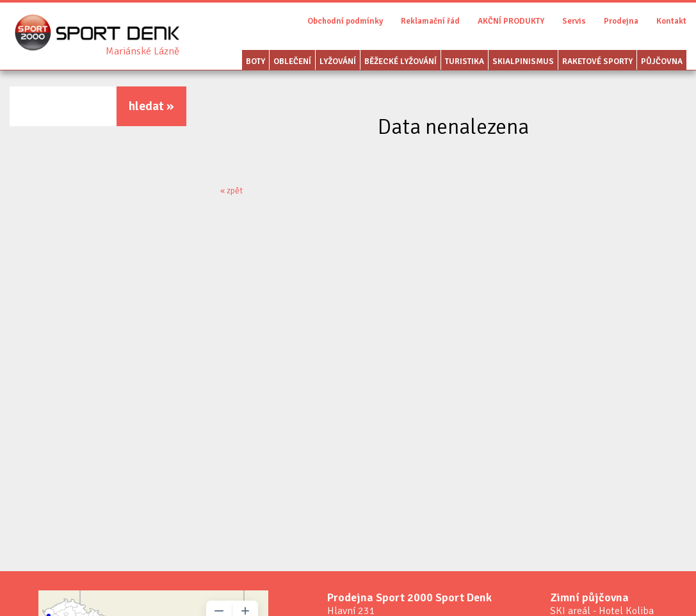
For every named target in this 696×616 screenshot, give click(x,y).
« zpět (231, 190)
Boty (255, 61)
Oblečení (292, 61)
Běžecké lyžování (401, 61)
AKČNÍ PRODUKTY (511, 21)
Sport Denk (142, 51)
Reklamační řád (430, 21)
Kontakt (671, 21)
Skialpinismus (523, 61)
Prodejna (621, 21)
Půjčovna (662, 61)
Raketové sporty (597, 61)
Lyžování (338, 61)
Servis (574, 21)
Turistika (465, 61)
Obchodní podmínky (345, 21)
